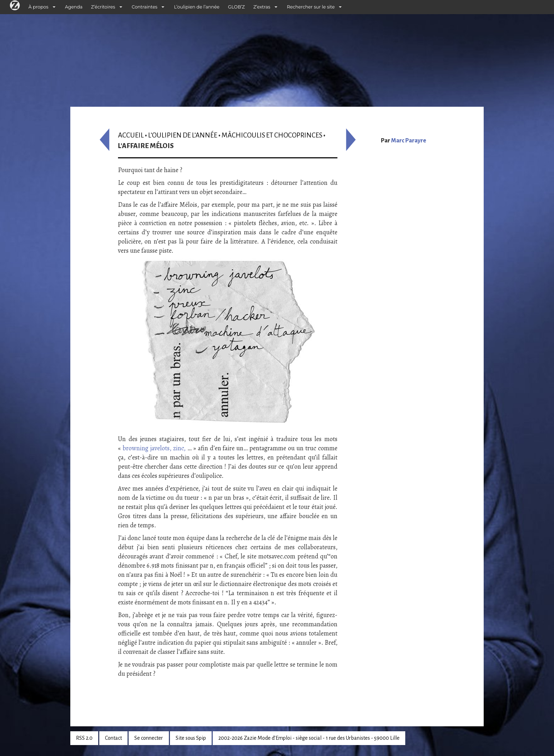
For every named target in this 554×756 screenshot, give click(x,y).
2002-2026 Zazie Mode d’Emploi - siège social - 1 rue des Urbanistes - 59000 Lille (309, 738)
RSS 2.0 (84, 738)
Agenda (74, 7)
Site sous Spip (191, 738)
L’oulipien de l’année (197, 7)
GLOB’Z (236, 7)
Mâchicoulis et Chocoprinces (272, 135)
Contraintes (145, 7)
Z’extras (262, 7)
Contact (113, 738)
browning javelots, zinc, (154, 448)
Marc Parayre (409, 141)
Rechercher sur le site (311, 7)
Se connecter (149, 738)
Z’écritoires (103, 7)
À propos (39, 7)
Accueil (131, 135)
